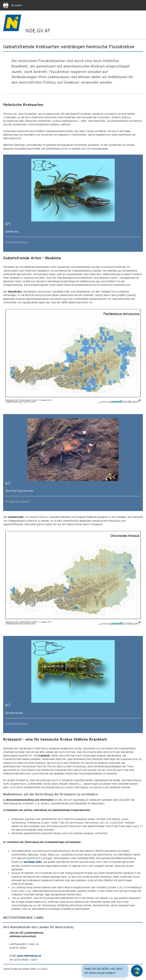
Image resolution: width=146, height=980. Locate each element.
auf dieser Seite (33, 862)
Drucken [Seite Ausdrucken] (13, 5)
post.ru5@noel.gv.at (29, 956)
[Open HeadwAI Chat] (137, 971)
